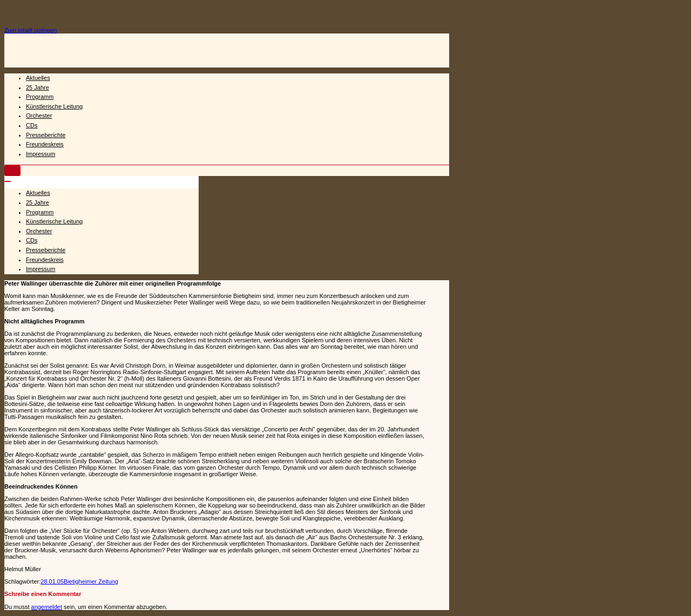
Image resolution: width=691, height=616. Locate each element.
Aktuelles (38, 78)
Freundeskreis (45, 144)
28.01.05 (52, 581)
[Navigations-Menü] (12, 171)
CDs (32, 125)
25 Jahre (38, 87)
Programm (40, 97)
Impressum (40, 154)
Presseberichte (46, 135)
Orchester (39, 116)
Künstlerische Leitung (54, 106)
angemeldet (47, 607)
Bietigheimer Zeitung (91, 581)
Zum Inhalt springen (31, 30)
